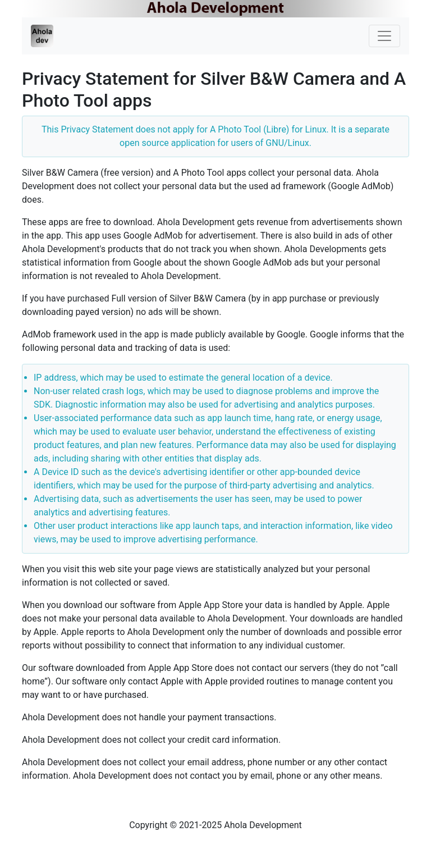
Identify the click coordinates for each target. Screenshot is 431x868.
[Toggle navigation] (384, 36)
